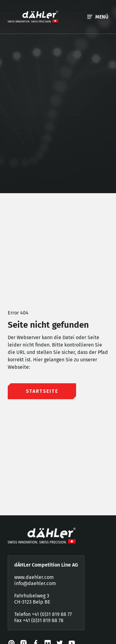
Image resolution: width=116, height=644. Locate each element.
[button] (98, 17)
